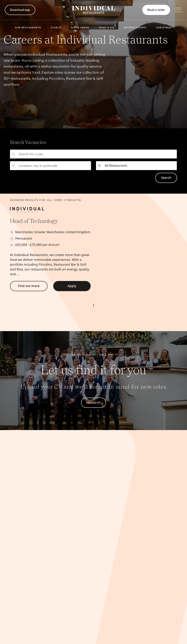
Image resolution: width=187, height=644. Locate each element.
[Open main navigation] (178, 10)
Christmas (164, 28)
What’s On (107, 28)
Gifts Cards (80, 28)
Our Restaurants (28, 28)
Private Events (135, 28)
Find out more (29, 286)
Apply (72, 286)
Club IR (56, 28)
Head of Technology (34, 221)
